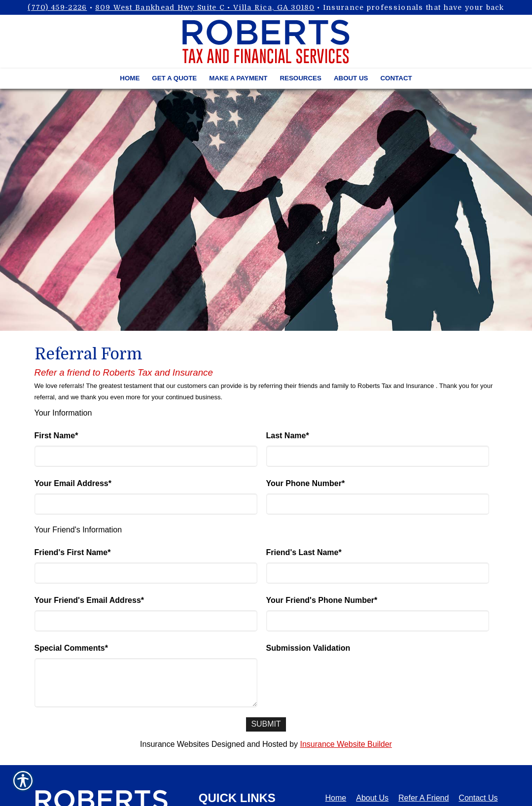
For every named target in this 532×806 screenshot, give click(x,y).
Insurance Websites (175, 744)
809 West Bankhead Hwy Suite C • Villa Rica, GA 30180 (205, 7)
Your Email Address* (73, 483)
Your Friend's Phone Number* (322, 600)
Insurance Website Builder (346, 744)
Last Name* (288, 436)
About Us (372, 798)
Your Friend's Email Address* (89, 600)
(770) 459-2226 (57, 7)
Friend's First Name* (73, 552)
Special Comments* (71, 648)
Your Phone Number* (306, 483)
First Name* (56, 436)
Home (336, 798)
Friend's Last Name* (304, 552)
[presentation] (341, 677)
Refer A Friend (424, 798)
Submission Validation (308, 648)
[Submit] (266, 724)
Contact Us (478, 798)
